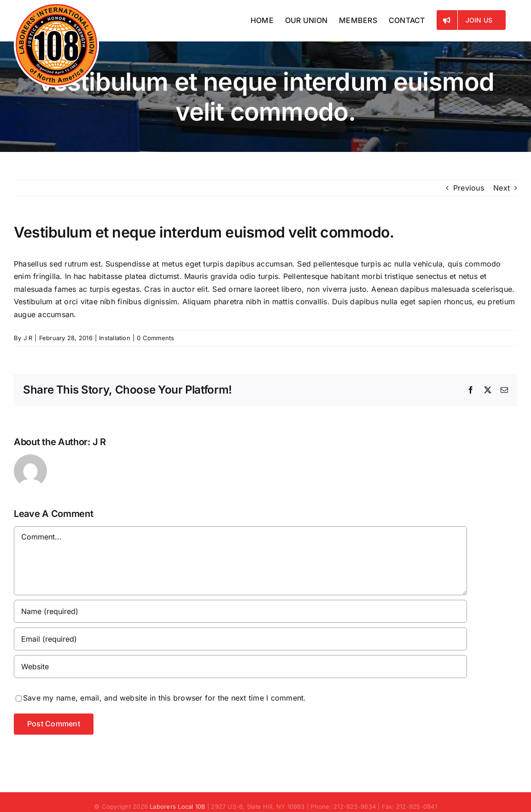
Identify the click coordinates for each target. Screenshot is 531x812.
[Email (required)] (240, 639)
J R (28, 338)
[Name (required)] (240, 611)
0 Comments (155, 338)
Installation (115, 338)
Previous (469, 188)
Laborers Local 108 (177, 806)
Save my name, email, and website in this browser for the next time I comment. (164, 698)
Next (502, 188)
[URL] (240, 667)
